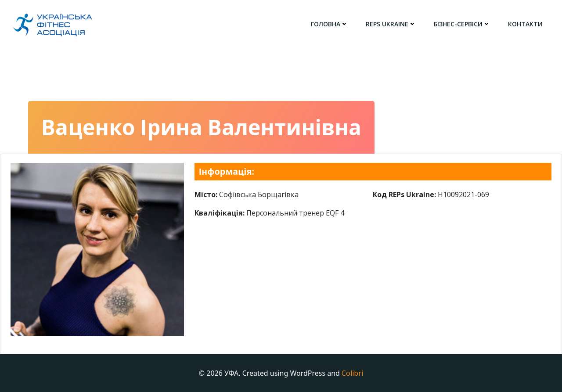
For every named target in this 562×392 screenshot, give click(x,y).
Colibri (352, 373)
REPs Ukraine (391, 24)
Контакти (525, 24)
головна (330, 24)
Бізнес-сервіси (462, 24)
